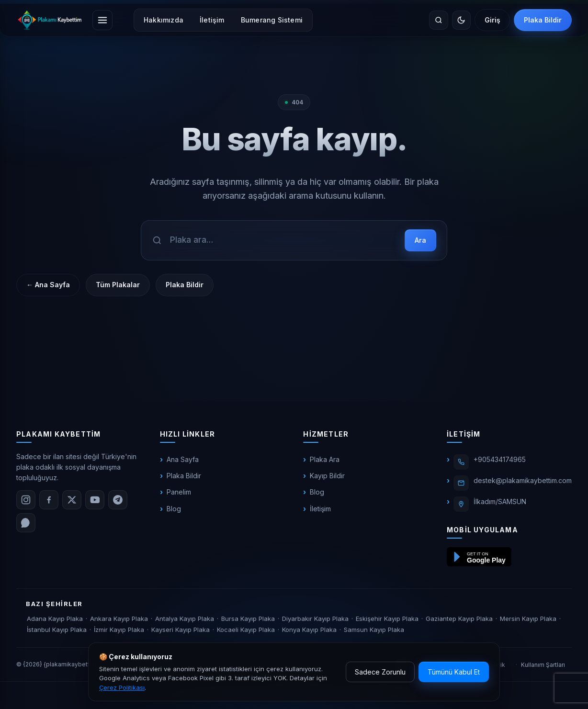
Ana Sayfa (183, 459)
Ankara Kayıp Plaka (119, 619)
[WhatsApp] (26, 523)
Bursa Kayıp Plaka (248, 619)
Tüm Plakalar (118, 285)
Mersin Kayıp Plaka (528, 619)
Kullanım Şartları (543, 665)
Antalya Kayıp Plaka (185, 619)
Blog (174, 509)
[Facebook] (49, 500)
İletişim (212, 20)
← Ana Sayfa (48, 285)
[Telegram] (118, 500)
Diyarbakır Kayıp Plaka (315, 619)
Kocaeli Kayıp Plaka (246, 630)
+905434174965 (500, 459)
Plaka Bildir (543, 20)
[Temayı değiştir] (461, 20)
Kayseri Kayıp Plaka (181, 630)
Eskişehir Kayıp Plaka (387, 619)
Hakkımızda (164, 20)
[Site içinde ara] (438, 20)
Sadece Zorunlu (380, 672)
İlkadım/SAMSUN (500, 501)
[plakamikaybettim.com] (50, 20)
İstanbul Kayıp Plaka (57, 630)
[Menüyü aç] (102, 20)
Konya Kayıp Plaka (309, 630)
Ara (420, 240)
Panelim (179, 492)
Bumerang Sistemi (272, 20)
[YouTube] (95, 500)
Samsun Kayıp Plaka (374, 630)
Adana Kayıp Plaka (55, 619)
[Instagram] (26, 500)
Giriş (492, 20)
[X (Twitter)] (72, 500)
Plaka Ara (325, 459)
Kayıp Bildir (327, 476)
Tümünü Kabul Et (454, 672)
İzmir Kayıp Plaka (119, 630)
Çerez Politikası (122, 687)
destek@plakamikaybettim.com (523, 480)
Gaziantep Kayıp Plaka (459, 619)
